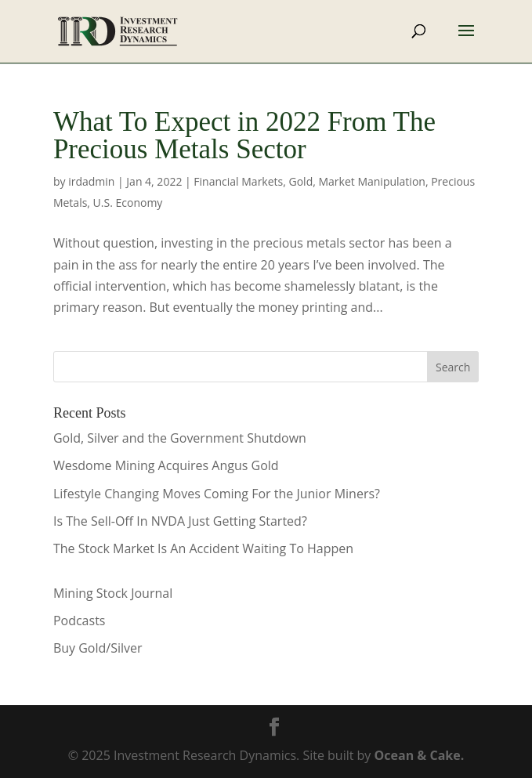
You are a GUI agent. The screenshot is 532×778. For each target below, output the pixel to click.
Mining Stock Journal (113, 593)
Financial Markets (238, 181)
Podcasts (80, 621)
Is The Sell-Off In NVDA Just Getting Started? (180, 521)
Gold (301, 181)
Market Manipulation (371, 181)
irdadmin (91, 181)
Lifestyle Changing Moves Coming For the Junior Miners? (217, 494)
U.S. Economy (128, 203)
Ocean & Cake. (420, 755)
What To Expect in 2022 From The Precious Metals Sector (244, 136)
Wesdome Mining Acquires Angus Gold (166, 465)
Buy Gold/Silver (98, 648)
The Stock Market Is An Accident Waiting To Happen (203, 548)
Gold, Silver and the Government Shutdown (180, 438)
